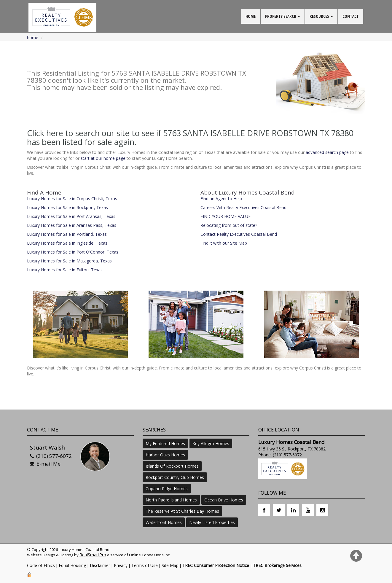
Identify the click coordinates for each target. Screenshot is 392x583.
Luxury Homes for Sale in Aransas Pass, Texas (72, 225)
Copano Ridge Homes (167, 489)
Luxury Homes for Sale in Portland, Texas (67, 234)
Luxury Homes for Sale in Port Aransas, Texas (71, 216)
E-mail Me (48, 464)
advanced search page (327, 152)
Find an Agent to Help (221, 199)
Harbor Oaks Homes (165, 455)
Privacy (121, 565)
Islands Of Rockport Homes (172, 466)
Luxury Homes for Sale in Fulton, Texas (65, 270)
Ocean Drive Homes (224, 500)
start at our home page (103, 158)
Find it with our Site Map (224, 243)
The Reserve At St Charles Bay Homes (182, 511)
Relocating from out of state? (229, 225)
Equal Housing (72, 565)
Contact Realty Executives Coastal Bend (239, 234)
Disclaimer (100, 565)
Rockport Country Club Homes (175, 477)
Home (33, 38)
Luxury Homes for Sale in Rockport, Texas (67, 207)
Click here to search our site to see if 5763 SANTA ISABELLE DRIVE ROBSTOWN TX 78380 (190, 133)
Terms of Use (145, 565)
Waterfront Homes (164, 522)
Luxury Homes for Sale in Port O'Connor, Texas (73, 252)
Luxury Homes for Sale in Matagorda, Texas (69, 261)
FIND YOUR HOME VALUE (226, 216)
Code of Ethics (41, 565)
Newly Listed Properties (212, 522)
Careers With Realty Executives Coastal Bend (243, 207)
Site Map (170, 565)
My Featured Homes (165, 443)
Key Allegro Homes (211, 443)
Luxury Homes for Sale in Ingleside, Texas (67, 243)
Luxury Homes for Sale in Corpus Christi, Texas (72, 199)
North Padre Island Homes (171, 500)
